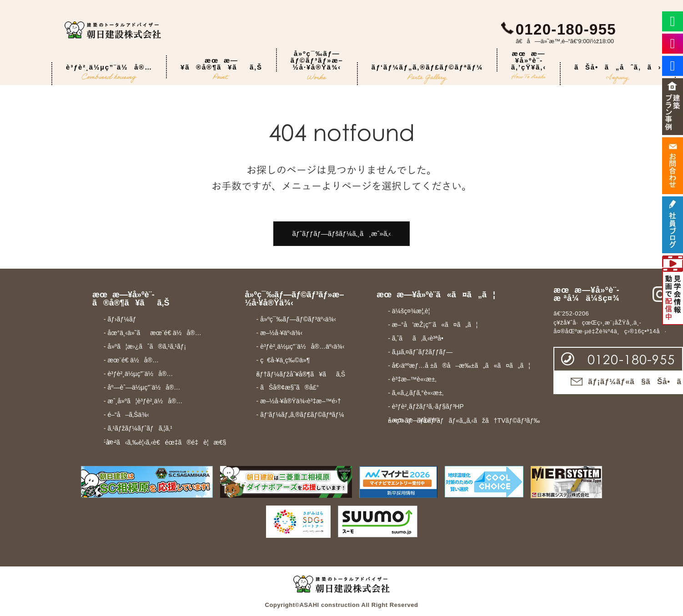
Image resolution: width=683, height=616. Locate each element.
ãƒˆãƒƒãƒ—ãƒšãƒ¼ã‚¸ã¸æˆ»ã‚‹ (341, 233)
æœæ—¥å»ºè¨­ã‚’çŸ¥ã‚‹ (529, 60)
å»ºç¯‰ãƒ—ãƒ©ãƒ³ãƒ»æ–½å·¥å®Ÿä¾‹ (317, 60)
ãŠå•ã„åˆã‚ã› (618, 74)
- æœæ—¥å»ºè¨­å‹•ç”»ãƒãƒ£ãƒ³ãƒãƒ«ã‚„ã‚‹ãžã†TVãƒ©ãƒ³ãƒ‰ (464, 420)
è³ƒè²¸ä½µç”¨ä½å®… (109, 74)
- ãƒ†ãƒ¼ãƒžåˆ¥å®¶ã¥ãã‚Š (301, 374)
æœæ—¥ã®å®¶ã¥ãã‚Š (221, 67)
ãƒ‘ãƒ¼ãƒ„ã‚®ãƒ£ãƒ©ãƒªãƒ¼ (427, 74)
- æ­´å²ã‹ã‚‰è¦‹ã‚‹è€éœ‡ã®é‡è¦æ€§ (165, 442)
